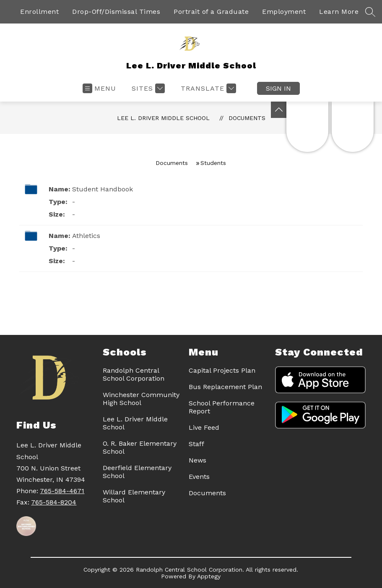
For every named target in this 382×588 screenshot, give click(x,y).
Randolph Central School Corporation (134, 374)
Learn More (339, 12)
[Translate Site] (207, 88)
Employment (284, 12)
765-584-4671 (62, 491)
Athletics (86, 236)
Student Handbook (103, 189)
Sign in (278, 88)
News (197, 460)
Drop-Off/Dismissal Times (116, 12)
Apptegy (209, 576)
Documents (247, 118)
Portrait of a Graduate (211, 12)
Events (199, 477)
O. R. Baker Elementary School (140, 447)
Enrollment (39, 12)
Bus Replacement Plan (225, 387)
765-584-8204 (54, 502)
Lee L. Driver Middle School (163, 118)
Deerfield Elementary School (137, 472)
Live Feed (204, 427)
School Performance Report (222, 407)
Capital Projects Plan (222, 370)
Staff (196, 444)
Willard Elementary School (134, 496)
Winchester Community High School (141, 399)
